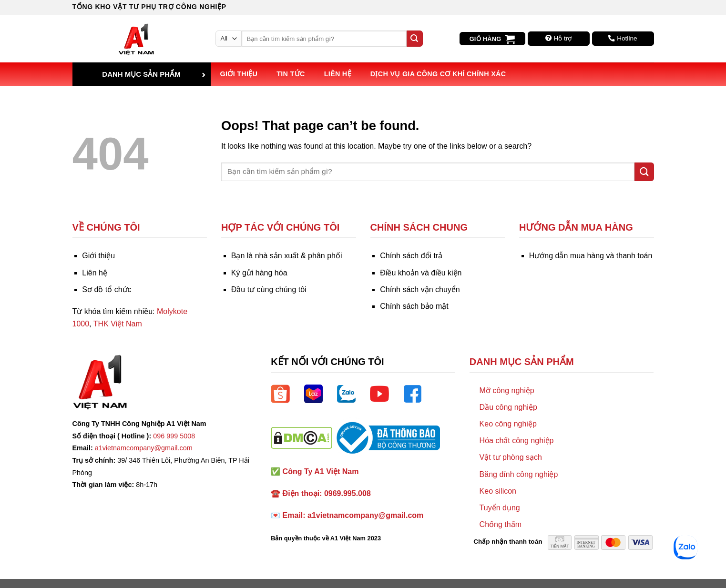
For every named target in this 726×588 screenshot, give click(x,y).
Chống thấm (501, 524)
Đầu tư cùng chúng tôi (269, 289)
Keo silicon (498, 491)
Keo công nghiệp (508, 424)
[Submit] (415, 39)
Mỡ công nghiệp (507, 390)
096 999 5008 (174, 436)
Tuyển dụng (500, 508)
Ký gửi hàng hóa (259, 273)
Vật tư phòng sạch (511, 457)
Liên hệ (338, 74)
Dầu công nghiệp (508, 407)
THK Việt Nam (118, 324)
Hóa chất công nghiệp (517, 441)
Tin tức (291, 74)
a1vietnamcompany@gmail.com (144, 448)
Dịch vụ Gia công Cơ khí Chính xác (438, 74)
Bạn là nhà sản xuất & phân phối (287, 256)
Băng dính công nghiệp (519, 474)
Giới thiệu (239, 74)
